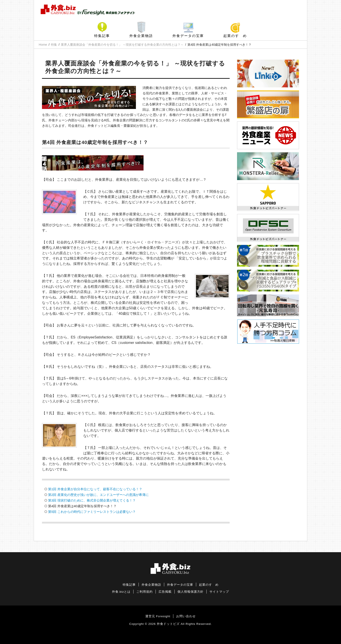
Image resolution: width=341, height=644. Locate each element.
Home (43, 45)
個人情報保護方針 (191, 592)
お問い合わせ (186, 616)
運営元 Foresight (158, 616)
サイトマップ (219, 592)
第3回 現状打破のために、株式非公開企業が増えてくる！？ (92, 500)
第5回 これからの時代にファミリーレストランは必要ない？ (92, 512)
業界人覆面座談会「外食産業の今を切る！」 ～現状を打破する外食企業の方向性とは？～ (122, 45)
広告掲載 (165, 592)
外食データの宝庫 (188, 36)
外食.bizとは (121, 592)
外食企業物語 (141, 36)
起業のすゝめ (235, 36)
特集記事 (102, 36)
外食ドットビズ (168, 624)
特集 (54, 45)
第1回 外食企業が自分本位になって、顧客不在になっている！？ (95, 489)
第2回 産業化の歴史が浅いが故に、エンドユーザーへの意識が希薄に (98, 495)
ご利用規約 (145, 592)
